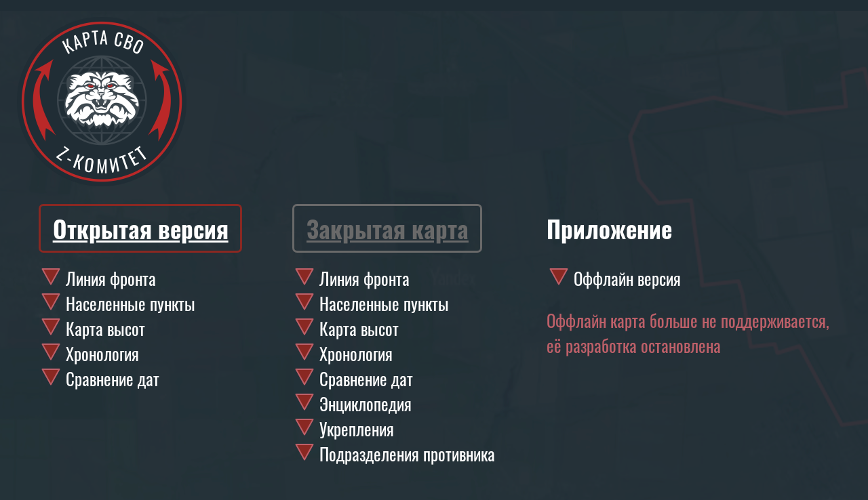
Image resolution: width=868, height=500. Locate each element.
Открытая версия (141, 228)
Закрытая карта (388, 228)
